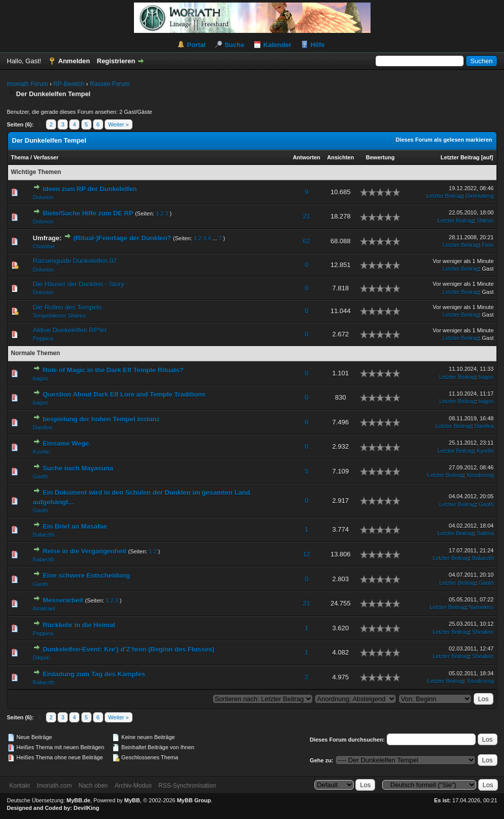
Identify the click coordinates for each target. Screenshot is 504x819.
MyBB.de (79, 800)
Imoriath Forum (28, 84)
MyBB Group (194, 800)
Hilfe (317, 45)
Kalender (278, 45)
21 (306, 216)
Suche (234, 45)
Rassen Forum (110, 84)
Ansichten (340, 157)
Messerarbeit (63, 600)
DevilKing (87, 808)
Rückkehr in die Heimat (79, 625)
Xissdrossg (480, 475)
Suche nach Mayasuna (78, 468)
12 (306, 554)
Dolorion (43, 197)
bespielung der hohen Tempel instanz (101, 419)
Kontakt (20, 786)
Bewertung (380, 157)
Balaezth (44, 535)
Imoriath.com (54, 786)
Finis (488, 245)
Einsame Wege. (66, 443)
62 (306, 241)
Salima (485, 533)
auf (487, 157)
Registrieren (116, 61)
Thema (20, 157)
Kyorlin (41, 452)
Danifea (42, 427)
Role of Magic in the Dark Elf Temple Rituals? (113, 370)
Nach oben (93, 786)
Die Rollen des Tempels (67, 307)
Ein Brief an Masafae (75, 526)
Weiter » (119, 124)
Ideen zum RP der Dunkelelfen (89, 189)
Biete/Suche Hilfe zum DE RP (88, 213)
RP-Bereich (69, 84)
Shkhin (485, 221)
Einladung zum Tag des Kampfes (94, 674)
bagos (40, 378)
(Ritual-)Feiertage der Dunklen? (122, 238)
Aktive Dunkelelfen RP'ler (70, 330)
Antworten (306, 157)
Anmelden (74, 61)
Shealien (483, 632)
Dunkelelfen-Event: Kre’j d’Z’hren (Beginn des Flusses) (128, 649)
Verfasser (46, 157)
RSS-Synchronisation (187, 786)
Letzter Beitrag (460, 157)
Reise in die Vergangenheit (84, 551)
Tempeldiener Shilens (59, 316)
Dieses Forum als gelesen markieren (444, 140)
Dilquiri (41, 658)
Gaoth (40, 477)
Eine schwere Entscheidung (86, 575)
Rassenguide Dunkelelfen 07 (75, 261)
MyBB (132, 800)
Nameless (482, 607)
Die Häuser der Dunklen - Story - (81, 284)
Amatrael (44, 609)
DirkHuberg (480, 196)
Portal (196, 45)
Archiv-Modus (133, 786)
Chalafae (44, 246)
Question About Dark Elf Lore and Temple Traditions (124, 394)
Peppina (43, 338)
